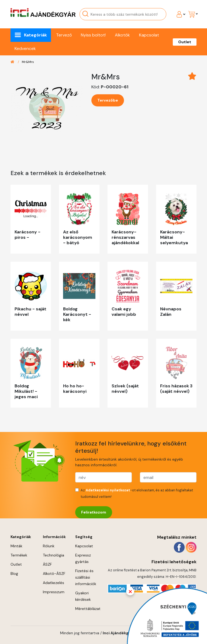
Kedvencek (25, 48)
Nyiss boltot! (93, 35)
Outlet (185, 42)
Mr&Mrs (28, 62)
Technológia (54, 555)
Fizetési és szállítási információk (86, 577)
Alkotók (122, 35)
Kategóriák (35, 35)
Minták (16, 546)
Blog (14, 573)
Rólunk (49, 546)
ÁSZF (47, 564)
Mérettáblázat (88, 609)
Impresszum (54, 592)
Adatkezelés (54, 583)
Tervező (64, 35)
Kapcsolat (149, 35)
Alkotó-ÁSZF (54, 573)
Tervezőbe (108, 100)
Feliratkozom (94, 512)
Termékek (19, 555)
